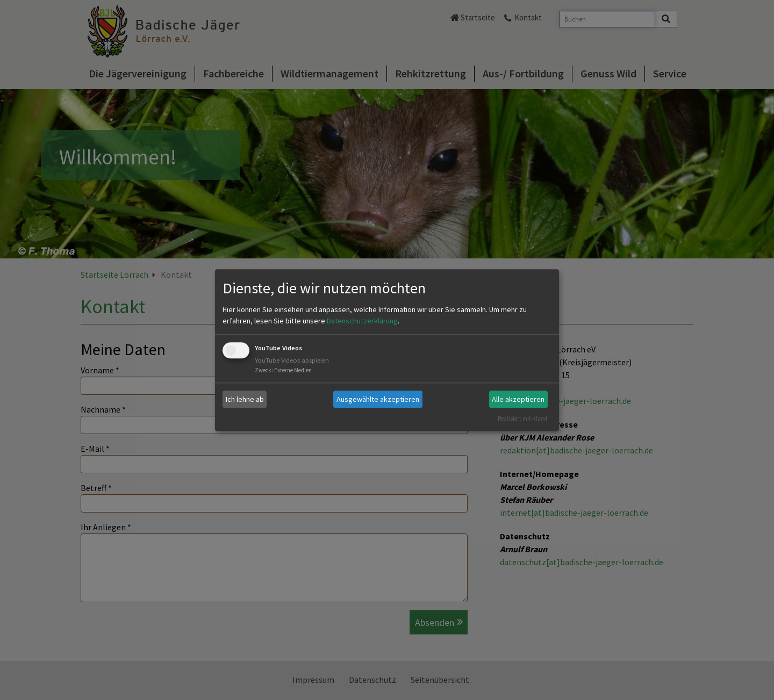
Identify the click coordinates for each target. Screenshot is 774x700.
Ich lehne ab (245, 399)
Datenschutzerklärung (362, 321)
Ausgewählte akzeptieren (378, 399)
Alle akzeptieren (518, 399)
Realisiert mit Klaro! (522, 418)
